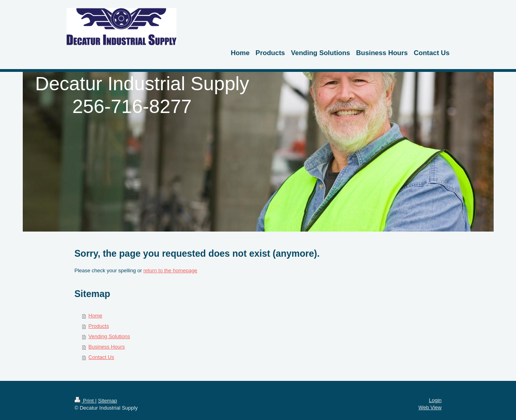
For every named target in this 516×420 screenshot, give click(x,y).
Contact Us (101, 357)
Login (435, 400)
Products (99, 326)
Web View (430, 407)
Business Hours (107, 347)
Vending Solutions (109, 336)
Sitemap (107, 401)
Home (96, 316)
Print (85, 401)
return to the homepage (170, 270)
